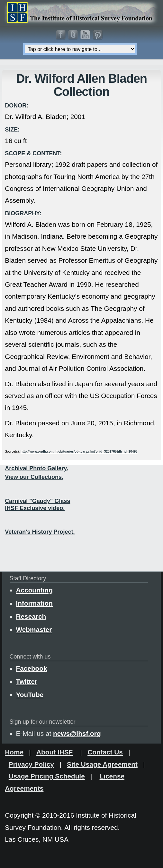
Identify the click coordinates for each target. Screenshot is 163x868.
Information (34, 603)
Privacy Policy (31, 764)
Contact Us (105, 752)
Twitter (27, 681)
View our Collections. (34, 477)
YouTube (30, 695)
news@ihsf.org (77, 733)
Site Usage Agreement (102, 764)
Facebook (32, 668)
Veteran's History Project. (40, 532)
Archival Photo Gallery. (36, 468)
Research (31, 616)
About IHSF (54, 752)
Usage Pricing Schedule (47, 776)
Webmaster (34, 630)
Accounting (34, 590)
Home (14, 752)
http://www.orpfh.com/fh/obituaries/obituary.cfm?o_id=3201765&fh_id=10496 (79, 451)
